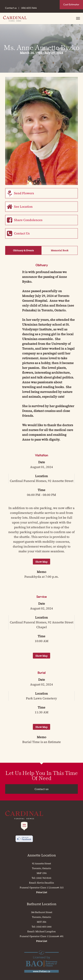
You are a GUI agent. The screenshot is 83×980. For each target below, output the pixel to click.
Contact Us (22, 233)
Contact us (11, 8)
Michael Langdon (46, 931)
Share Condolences (28, 220)
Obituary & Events (23, 250)
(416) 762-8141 (44, 878)
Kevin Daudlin (46, 883)
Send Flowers (24, 193)
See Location (23, 207)
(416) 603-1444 (29, 8)
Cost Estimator (71, 4)
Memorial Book (60, 250)
